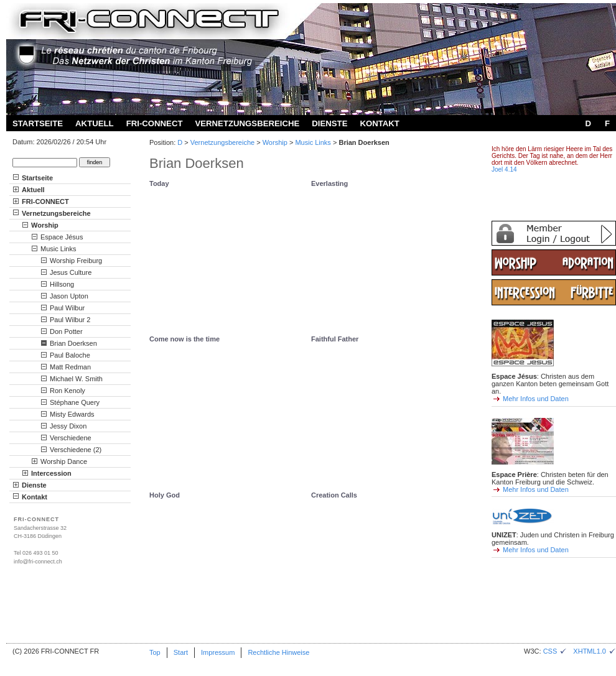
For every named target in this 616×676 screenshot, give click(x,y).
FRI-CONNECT (155, 123)
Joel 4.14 (504, 169)
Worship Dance (64, 461)
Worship (275, 142)
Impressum (218, 652)
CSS (555, 651)
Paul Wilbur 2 (70, 320)
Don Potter (66, 331)
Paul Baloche (70, 355)
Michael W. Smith (76, 379)
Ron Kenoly (68, 391)
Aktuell (95, 123)
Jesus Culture (71, 272)
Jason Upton (69, 296)
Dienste (329, 123)
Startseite (38, 123)
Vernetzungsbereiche (247, 123)
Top (155, 652)
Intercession (51, 473)
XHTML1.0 (595, 651)
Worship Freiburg (76, 261)
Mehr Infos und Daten (536, 399)
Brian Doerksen (73, 343)
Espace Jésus (62, 237)
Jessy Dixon (68, 426)
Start (181, 652)
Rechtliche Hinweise (278, 652)
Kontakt (379, 123)
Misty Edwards (72, 414)
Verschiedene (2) (76, 450)
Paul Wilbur (67, 308)
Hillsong (62, 284)
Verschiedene (71, 438)
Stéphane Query (75, 402)
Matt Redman (70, 367)
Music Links (313, 142)
